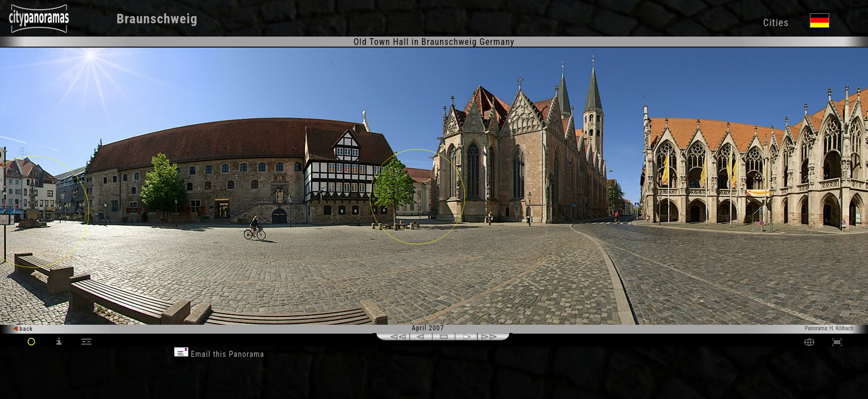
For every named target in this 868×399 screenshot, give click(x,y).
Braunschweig (157, 19)
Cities (776, 22)
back (23, 329)
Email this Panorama (219, 354)
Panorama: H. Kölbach (829, 328)
